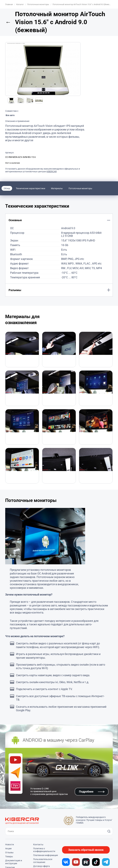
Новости (10, 844)
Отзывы (9, 852)
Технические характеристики (30, 188)
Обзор (7, 188)
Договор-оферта (41, 866)
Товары (9, 856)
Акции (8, 848)
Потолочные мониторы (80, 188)
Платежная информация (46, 855)
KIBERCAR (52, 172)
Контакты (38, 844)
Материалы (57, 188)
